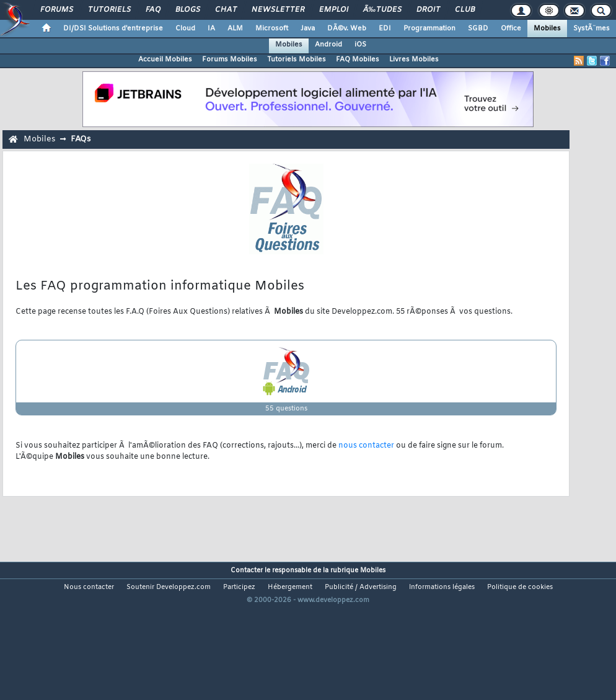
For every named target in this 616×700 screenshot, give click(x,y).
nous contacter (366, 446)
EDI (385, 29)
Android (328, 45)
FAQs (81, 139)
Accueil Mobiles (165, 60)
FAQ (153, 10)
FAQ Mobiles (358, 60)
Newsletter (278, 10)
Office (511, 29)
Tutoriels (109, 10)
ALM (235, 29)
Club (465, 10)
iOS (360, 45)
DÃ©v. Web (347, 29)
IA (211, 29)
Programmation (429, 29)
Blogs (188, 10)
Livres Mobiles (414, 60)
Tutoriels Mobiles (297, 60)
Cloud (185, 29)
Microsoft (272, 29)
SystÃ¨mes (592, 29)
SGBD (478, 29)
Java (308, 29)
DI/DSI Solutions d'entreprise (113, 29)
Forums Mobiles (230, 60)
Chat (226, 10)
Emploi (334, 10)
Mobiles (547, 29)
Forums (57, 10)
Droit (428, 10)
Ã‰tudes (382, 10)
